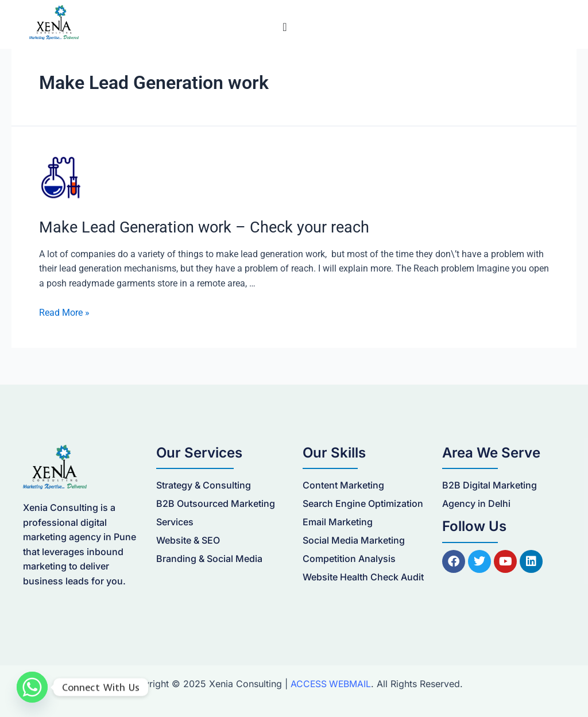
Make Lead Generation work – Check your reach (197, 227)
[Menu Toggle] (285, 27)
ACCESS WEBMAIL (330, 683)
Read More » (64, 312)
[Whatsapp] (32, 687)
